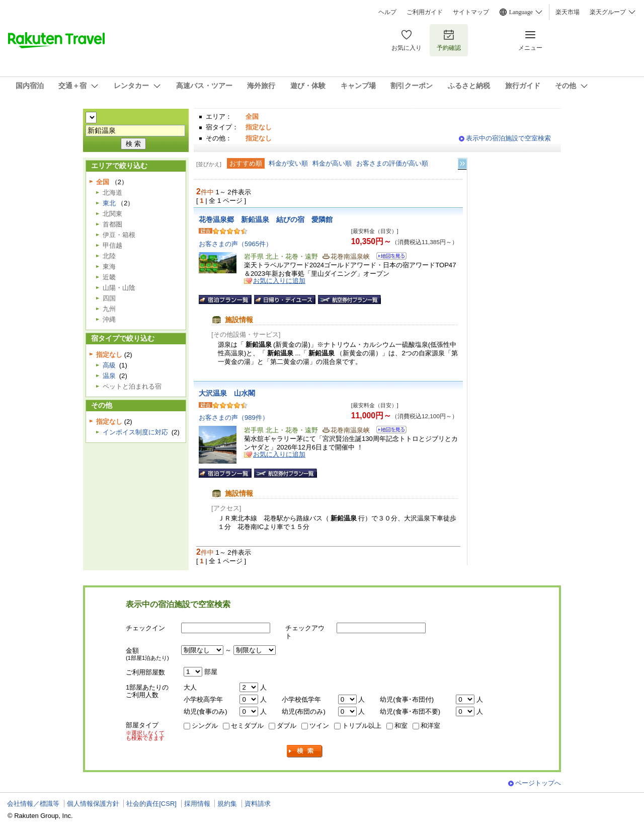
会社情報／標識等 (33, 804)
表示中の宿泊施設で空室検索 (508, 138)
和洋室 (430, 726)
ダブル (287, 726)
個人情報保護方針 (93, 804)
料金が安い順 (288, 163)
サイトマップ (471, 12)
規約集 (227, 804)
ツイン (319, 726)
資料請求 (258, 804)
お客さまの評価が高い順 (392, 163)
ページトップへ (538, 783)
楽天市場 (568, 12)
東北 (109, 203)
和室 (401, 726)
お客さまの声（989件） (234, 418)
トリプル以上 (362, 726)
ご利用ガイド (425, 12)
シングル (205, 726)
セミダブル (247, 726)
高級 (109, 365)
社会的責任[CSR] (151, 804)
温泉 (109, 376)
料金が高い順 (332, 163)
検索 (305, 751)
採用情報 (197, 804)
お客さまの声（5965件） (235, 244)
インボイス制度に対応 (135, 432)
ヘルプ (387, 12)
